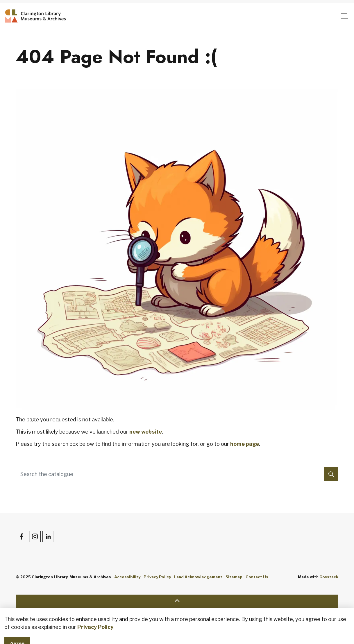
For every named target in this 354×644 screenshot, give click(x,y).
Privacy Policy (157, 577)
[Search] (331, 474)
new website (146, 432)
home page (245, 444)
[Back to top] (177, 601)
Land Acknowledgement (198, 577)
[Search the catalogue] (177, 474)
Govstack (329, 577)
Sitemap (234, 577)
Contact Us (257, 577)
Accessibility (127, 577)
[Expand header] (345, 16)
